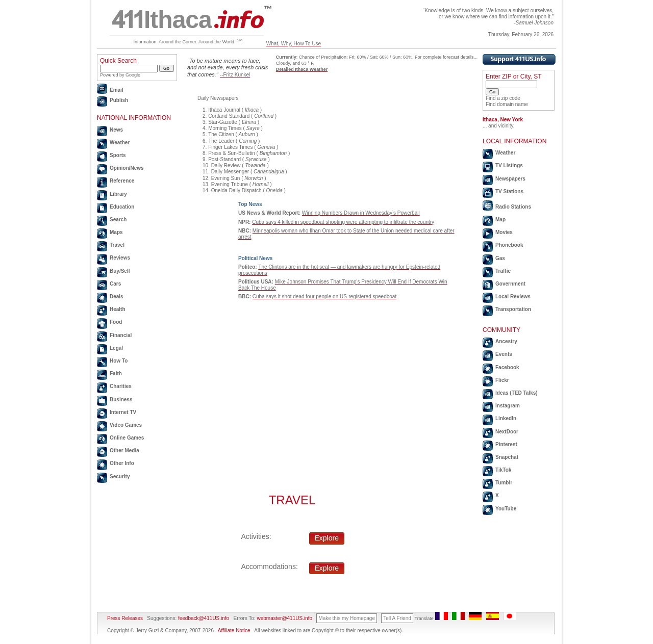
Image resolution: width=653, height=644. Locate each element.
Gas (500, 258)
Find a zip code (503, 98)
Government (510, 284)
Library (118, 194)
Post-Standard (224, 159)
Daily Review (226, 165)
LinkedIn (506, 418)
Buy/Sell (120, 271)
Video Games (126, 425)
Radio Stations (513, 207)
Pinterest (506, 444)
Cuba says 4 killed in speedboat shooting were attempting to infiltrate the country (343, 222)
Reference (122, 181)
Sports (118, 155)
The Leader (221, 141)
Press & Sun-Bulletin (232, 153)
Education (122, 207)
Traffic (503, 271)
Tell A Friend (397, 618)
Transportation (513, 309)
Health (118, 309)
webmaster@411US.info (284, 618)
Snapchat (507, 457)
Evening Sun (226, 178)
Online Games (127, 438)
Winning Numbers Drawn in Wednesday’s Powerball (361, 213)
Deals (117, 297)
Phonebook (509, 245)
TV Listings (509, 165)
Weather (120, 143)
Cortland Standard (229, 116)
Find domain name (507, 104)
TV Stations (509, 191)
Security (120, 476)
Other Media (124, 450)
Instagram (508, 406)
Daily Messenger (230, 172)
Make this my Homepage (347, 618)
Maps (116, 232)
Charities (121, 386)
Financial (121, 335)
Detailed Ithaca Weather (302, 69)
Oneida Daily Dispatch (236, 190)
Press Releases (125, 618)
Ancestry (506, 341)
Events (504, 354)
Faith (116, 373)
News (116, 130)
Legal (116, 348)
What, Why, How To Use (294, 44)
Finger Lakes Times (230, 147)
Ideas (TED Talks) (517, 393)
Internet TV (123, 412)
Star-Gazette (223, 122)
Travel (117, 245)
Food (116, 322)
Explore (327, 538)
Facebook (507, 367)
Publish (119, 100)
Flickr (502, 380)
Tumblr (504, 483)
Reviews (120, 258)
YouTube (506, 509)
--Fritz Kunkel (235, 75)
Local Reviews (513, 297)
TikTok (503, 470)
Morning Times (225, 128)
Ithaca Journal (224, 110)
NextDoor (507, 432)
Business (121, 400)
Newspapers (510, 179)
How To (119, 361)
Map (500, 220)
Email (117, 90)
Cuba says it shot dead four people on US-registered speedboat (324, 297)
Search (118, 220)
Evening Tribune (230, 184)
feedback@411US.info (203, 618)
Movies (504, 232)
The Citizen (221, 134)
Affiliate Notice (234, 630)
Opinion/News (127, 168)
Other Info (122, 463)
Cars (115, 284)
